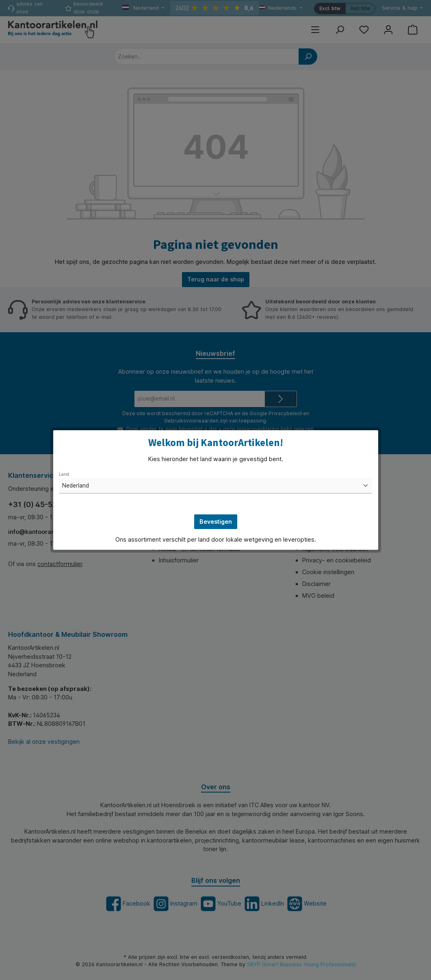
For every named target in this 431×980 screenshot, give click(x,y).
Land (64, 474)
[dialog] (215, 490)
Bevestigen (216, 522)
